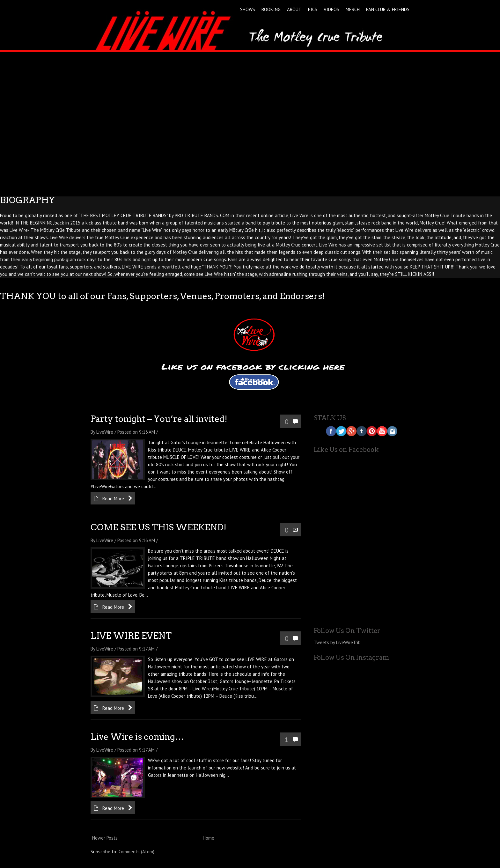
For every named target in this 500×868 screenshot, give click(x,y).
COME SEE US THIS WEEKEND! (158, 527)
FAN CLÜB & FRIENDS (388, 9)
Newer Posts (105, 838)
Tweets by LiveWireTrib (337, 642)
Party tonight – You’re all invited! (159, 419)
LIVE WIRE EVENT (131, 636)
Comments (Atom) (136, 852)
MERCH (353, 9)
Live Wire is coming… (137, 737)
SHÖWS (248, 9)
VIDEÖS (331, 9)
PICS (313, 9)
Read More (113, 499)
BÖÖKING (271, 9)
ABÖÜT (294, 9)
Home (209, 838)
